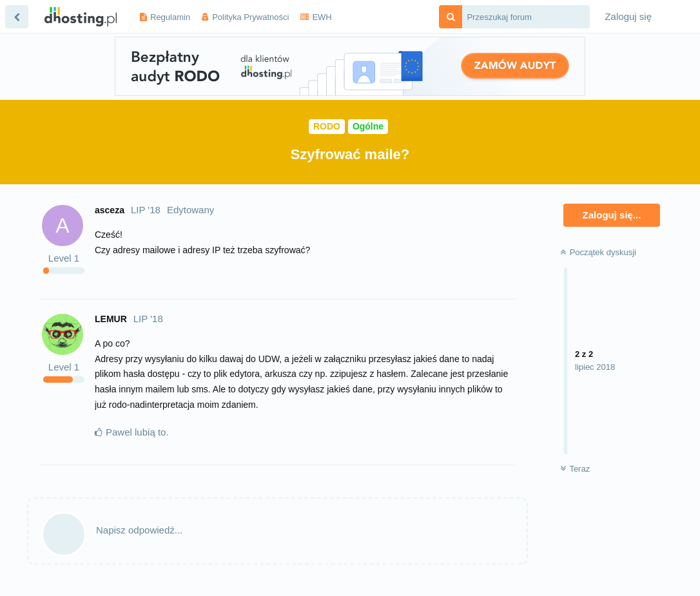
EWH (322, 17)
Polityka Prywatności (250, 17)
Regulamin (170, 17)
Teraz (575, 469)
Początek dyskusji (598, 252)
